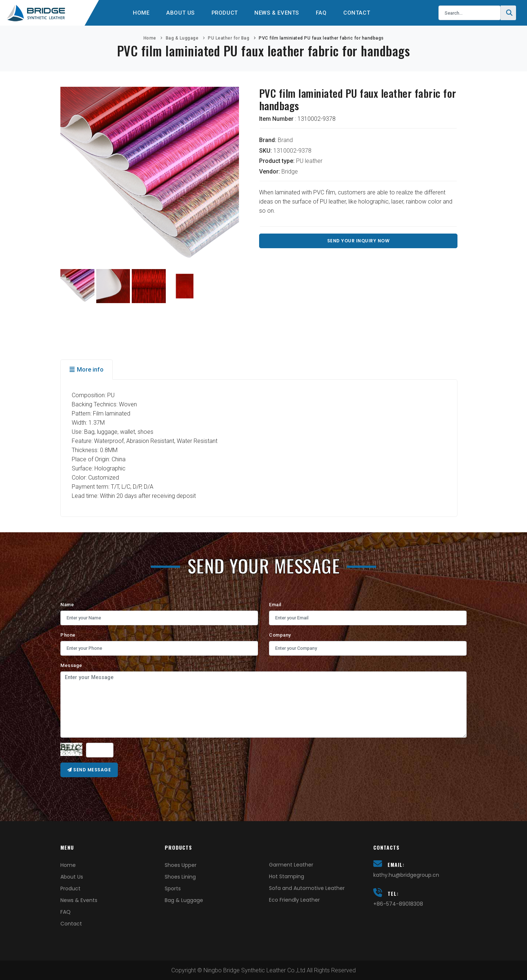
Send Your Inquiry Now (358, 241)
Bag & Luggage (182, 38)
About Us (179, 13)
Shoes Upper (181, 865)
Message (71, 665)
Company (280, 635)
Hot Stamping (287, 876)
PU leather (309, 161)
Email (275, 605)
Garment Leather (291, 865)
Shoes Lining (180, 877)
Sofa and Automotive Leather (307, 888)
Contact (360, 13)
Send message (89, 770)
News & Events (278, 13)
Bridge (290, 172)
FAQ (323, 13)
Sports (173, 888)
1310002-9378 (292, 151)
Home (139, 13)
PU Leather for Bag (229, 38)
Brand (285, 140)
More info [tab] (87, 370)
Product (224, 13)
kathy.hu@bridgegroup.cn (406, 875)
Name (67, 605)
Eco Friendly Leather (294, 900)
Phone (68, 635)
